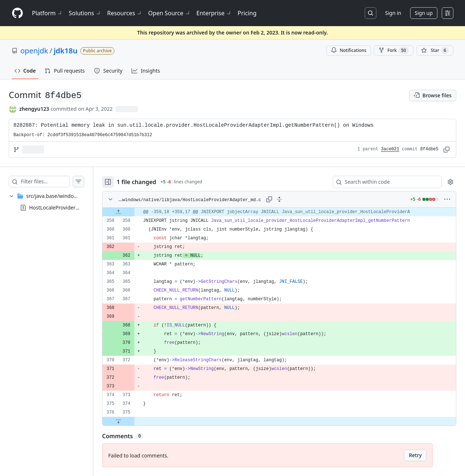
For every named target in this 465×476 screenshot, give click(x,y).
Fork (393, 50)
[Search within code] (384, 182)
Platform (47, 13)
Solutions (85, 13)
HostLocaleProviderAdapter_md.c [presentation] (69, 208)
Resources (125, 13)
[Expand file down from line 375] (133, 421)
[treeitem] (54, 202)
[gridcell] (286, 212)
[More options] (447, 199)
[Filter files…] (52, 182)
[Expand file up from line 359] (133, 212)
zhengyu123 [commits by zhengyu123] (34, 109)
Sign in (393, 13)
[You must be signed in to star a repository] (435, 50)
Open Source (169, 13)
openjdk (34, 51)
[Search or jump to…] (371, 13)
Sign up (424, 13)
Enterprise (214, 13)
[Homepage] (17, 13)
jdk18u (66, 51)
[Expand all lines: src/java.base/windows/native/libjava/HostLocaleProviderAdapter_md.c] (287, 199)
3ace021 (390, 149)
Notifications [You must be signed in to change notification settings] (349, 50)
